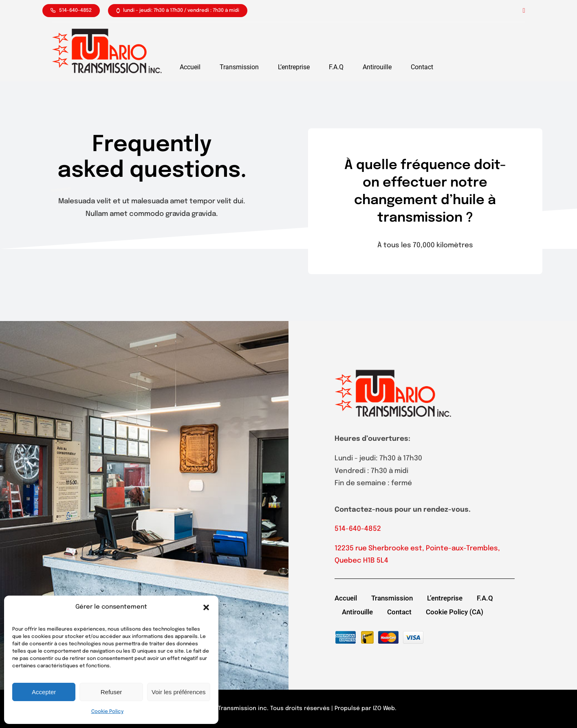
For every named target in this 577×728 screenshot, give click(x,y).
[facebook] (524, 11)
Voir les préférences (179, 692)
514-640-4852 (358, 529)
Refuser (111, 692)
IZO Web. (385, 708)
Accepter (44, 692)
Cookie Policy (107, 712)
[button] (206, 607)
